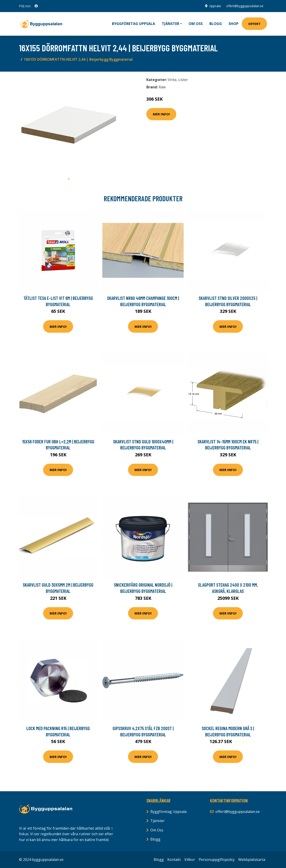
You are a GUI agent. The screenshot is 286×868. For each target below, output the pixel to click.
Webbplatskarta (252, 860)
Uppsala (215, 6)
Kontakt (174, 860)
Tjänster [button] (170, 24)
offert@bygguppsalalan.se (245, 6)
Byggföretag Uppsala (134, 24)
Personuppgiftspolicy (217, 860)
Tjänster (158, 821)
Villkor (190, 860)
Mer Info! (161, 114)
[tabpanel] (69, 125)
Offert (254, 24)
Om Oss (157, 830)
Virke (172, 80)
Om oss (196, 24)
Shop (233, 24)
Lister (183, 80)
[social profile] (36, 6)
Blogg (216, 24)
